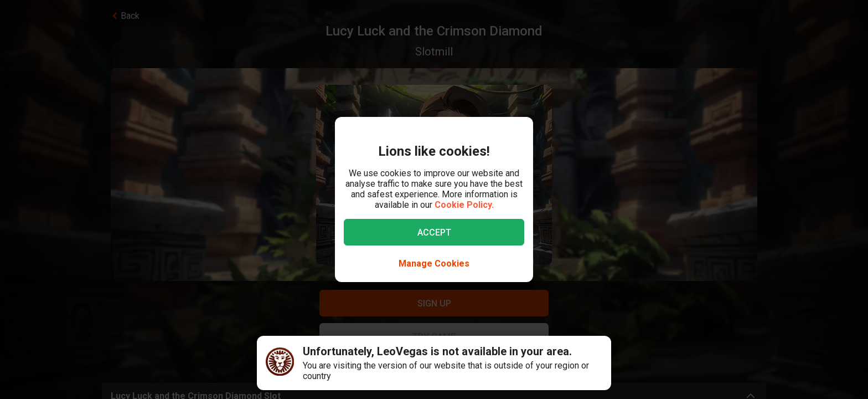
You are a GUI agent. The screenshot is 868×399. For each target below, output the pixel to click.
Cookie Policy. (464, 205)
